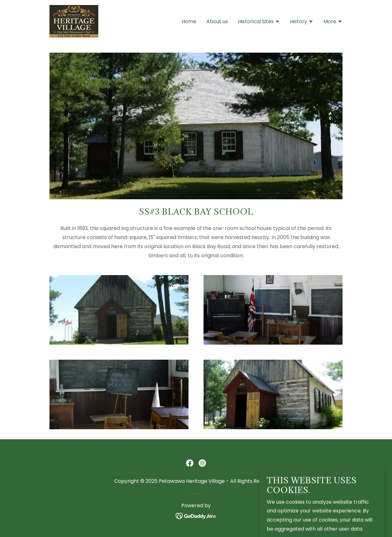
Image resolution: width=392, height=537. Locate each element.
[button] (259, 22)
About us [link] (217, 21)
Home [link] (189, 21)
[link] (74, 21)
